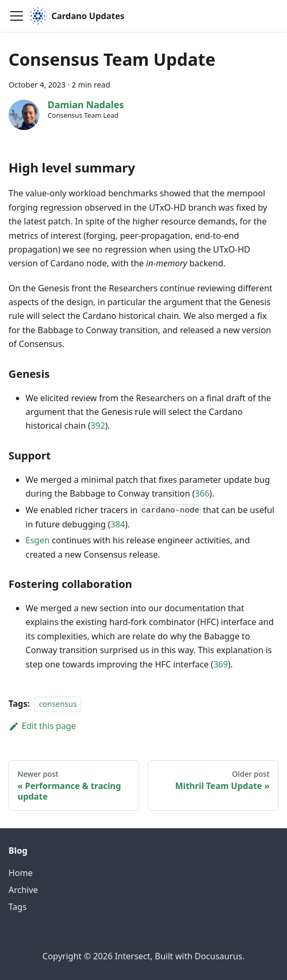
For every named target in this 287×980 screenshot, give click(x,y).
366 (202, 493)
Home (21, 873)
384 (118, 524)
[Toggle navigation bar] (16, 16)
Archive (23, 890)
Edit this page (42, 726)
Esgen (37, 540)
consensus (58, 704)
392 (98, 426)
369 (220, 664)
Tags (18, 907)
